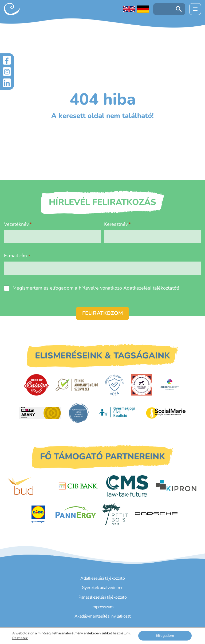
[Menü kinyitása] (195, 9)
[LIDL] (38, 514)
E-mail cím (17, 256)
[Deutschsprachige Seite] (143, 9)
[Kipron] (176, 486)
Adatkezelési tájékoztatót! (151, 288)
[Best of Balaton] (36, 385)
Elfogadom (165, 636)
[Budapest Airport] (29, 486)
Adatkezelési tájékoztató (102, 578)
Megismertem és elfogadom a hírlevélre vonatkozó (96, 288)
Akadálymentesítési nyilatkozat (103, 616)
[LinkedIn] (7, 83)
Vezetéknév (16, 224)
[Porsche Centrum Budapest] (156, 514)
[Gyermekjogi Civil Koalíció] (117, 413)
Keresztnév (116, 224)
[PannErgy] (76, 514)
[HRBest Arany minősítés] (40, 413)
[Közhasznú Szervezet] (114, 385)
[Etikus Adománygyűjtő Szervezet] (77, 385)
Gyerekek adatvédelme (103, 588)
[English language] (129, 9)
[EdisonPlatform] (170, 385)
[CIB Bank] (78, 486)
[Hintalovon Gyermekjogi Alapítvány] (141, 385)
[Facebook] (7, 60)
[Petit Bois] (115, 514)
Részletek (20, 638)
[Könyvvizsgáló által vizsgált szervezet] (79, 413)
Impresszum (103, 607)
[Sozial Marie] (166, 413)
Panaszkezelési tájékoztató (102, 597)
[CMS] (127, 486)
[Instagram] (7, 72)
